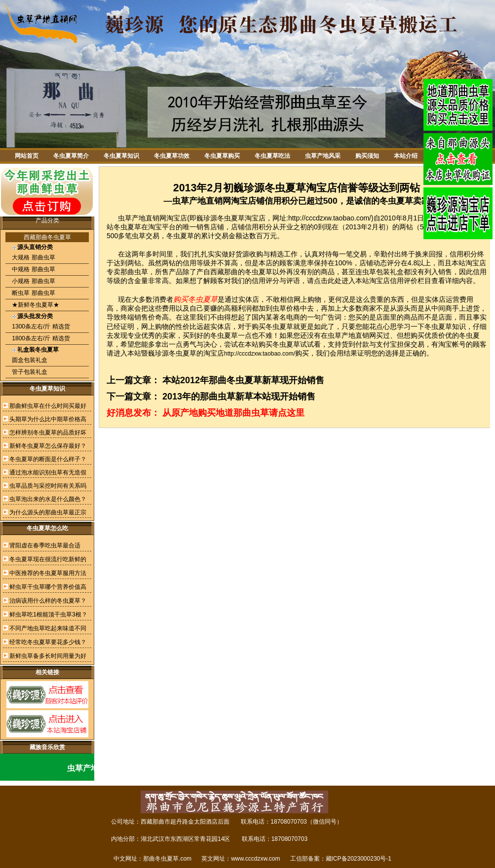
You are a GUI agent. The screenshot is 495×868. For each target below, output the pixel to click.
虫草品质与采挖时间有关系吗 (48, 486)
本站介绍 (406, 156)
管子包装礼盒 (29, 372)
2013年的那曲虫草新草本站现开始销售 (239, 397)
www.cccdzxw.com (255, 859)
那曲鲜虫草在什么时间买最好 (48, 406)
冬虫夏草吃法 (272, 156)
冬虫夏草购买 (222, 156)
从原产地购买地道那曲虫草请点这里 (233, 413)
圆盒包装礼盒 (29, 360)
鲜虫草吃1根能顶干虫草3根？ (48, 615)
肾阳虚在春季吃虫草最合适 (45, 545)
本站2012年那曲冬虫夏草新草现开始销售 (243, 380)
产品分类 (47, 220)
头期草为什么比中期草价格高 (48, 419)
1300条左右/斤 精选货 (40, 326)
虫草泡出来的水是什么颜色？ (48, 499)
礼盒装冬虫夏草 (38, 350)
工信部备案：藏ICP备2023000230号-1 (341, 859)
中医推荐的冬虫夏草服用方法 (48, 573)
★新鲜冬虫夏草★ (35, 305)
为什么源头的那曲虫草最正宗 (48, 512)
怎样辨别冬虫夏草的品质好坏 (48, 433)
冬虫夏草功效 (172, 156)
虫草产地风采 (323, 156)
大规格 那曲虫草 (33, 257)
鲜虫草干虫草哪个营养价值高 (48, 587)
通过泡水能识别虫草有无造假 (48, 472)
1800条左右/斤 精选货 (40, 338)
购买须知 (367, 156)
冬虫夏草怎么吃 (47, 528)
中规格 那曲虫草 (33, 269)
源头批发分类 (35, 316)
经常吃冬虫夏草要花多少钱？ (48, 642)
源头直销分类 (35, 247)
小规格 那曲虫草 (33, 281)
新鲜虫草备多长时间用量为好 (48, 656)
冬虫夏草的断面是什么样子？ (48, 459)
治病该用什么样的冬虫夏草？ (48, 601)
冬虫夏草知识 (121, 156)
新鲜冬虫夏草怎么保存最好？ (48, 446)
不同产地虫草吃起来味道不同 (48, 628)
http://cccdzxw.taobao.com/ (260, 354)
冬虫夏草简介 (71, 156)
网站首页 (27, 156)
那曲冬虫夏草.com (167, 859)
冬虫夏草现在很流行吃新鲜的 (48, 559)
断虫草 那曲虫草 (33, 293)
